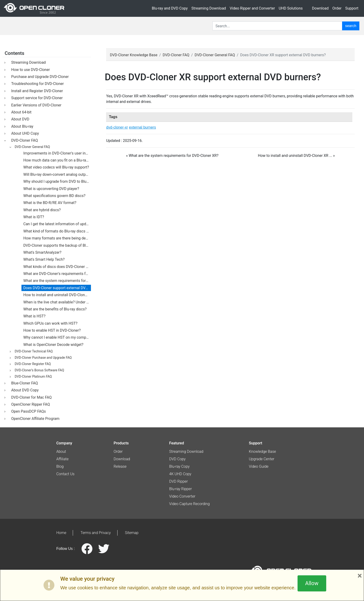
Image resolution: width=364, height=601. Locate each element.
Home (61, 533)
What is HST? (34, 316)
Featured (177, 443)
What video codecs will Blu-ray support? (56, 167)
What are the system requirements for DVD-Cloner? (57, 281)
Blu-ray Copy (180, 466)
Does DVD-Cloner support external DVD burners (57, 288)
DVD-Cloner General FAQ (215, 55)
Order (337, 8)
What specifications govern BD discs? (54, 196)
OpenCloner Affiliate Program (34, 419)
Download (320, 8)
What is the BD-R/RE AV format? (50, 203)
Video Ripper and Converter (252, 8)
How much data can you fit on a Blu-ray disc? (57, 160)
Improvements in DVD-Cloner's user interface (57, 153)
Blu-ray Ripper (181, 489)
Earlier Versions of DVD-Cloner (35, 105)
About (61, 452)
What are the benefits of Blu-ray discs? (55, 309)
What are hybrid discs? (42, 210)
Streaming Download (209, 8)
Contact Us (66, 474)
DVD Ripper (179, 481)
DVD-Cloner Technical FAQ (33, 351)
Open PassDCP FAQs (28, 411)
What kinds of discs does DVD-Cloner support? (57, 267)
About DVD (19, 119)
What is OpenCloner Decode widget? (53, 345)
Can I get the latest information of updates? (57, 224)
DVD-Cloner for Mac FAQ (31, 397)
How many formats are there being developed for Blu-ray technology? (57, 238)
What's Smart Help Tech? (44, 259)
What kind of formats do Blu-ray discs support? (57, 231)
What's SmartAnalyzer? (42, 252)
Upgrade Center (262, 459)
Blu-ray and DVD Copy (170, 8)
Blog (60, 466)
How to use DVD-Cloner (30, 70)
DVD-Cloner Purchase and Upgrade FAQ (42, 358)
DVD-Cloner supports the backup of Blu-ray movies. (57, 245)
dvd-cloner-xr (117, 127)
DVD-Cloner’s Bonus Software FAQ (39, 370)
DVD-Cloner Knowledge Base (134, 55)
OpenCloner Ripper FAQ (30, 404)
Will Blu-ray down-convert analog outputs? (57, 174)
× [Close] (360, 576)
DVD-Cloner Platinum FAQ (32, 377)
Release (120, 466)
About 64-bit (20, 112)
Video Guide (259, 466)
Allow (312, 583)
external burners (142, 127)
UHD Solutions (291, 8)
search (351, 26)
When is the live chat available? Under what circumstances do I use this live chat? (57, 302)
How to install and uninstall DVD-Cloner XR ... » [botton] (296, 156)
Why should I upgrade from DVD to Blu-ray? (57, 181)
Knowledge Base (262, 452)
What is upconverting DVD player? (51, 189)
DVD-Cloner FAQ (176, 55)
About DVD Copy (24, 390)
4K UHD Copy (180, 474)
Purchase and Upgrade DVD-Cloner (39, 77)
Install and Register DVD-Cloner (36, 91)
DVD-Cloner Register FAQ (32, 364)
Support (352, 8)
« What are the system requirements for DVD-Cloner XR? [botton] (172, 156)
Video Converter (182, 496)
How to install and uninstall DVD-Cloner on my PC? (57, 295)
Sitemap (132, 533)
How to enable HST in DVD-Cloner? (52, 330)
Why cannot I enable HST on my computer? (57, 337)
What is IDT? (34, 217)
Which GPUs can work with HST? (50, 323)
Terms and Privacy (96, 533)
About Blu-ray (21, 126)
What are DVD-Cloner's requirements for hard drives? (57, 274)
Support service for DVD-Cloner (36, 98)
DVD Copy (177, 459)
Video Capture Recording (190, 504)
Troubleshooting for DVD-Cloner (36, 84)
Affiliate (62, 459)
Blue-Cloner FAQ (24, 383)
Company (64, 443)
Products (121, 443)
